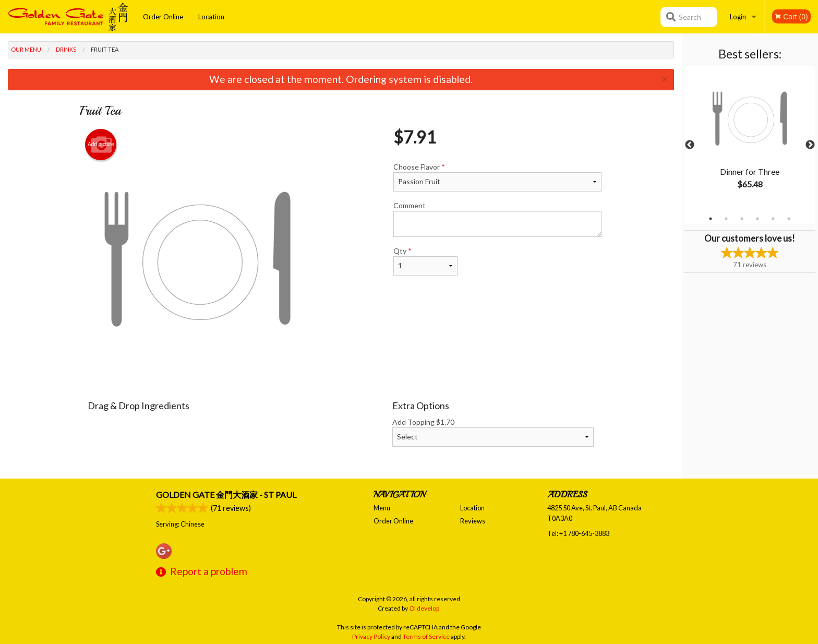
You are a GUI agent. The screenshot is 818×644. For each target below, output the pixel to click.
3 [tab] (742, 219)
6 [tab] (789, 219)
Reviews (473, 521)
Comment (497, 219)
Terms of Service (426, 636)
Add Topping (493, 432)
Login (738, 17)
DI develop (425, 608)
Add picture (101, 145)
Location (211, 17)
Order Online (163, 17)
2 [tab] (726, 219)
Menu (382, 508)
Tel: (578, 533)
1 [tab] (711, 219)
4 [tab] (757, 219)
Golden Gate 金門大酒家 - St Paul (226, 494)
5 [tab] (773, 219)
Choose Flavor (497, 177)
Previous (690, 145)
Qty (425, 261)
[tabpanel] (750, 139)
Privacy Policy (371, 636)
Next (810, 145)
